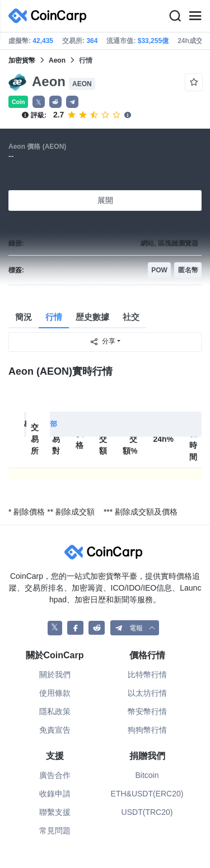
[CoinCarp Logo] (50, 16)
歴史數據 (92, 317)
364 (92, 41)
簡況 (24, 317)
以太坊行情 (147, 693)
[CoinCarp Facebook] (75, 628)
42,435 (43, 41)
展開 (105, 200)
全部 (50, 424)
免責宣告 (55, 730)
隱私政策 (55, 711)
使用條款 (55, 693)
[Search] (175, 16)
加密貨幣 (22, 60)
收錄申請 (55, 794)
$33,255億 (153, 41)
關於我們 (55, 674)
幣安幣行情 (147, 711)
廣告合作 (55, 775)
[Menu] (195, 16)
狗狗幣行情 (147, 730)
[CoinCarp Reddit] (97, 628)
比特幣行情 (147, 674)
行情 (54, 317)
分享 (102, 342)
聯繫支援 (55, 812)
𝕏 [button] (39, 102)
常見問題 (55, 831)
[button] (55, 102)
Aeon (57, 60)
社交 (131, 317)
